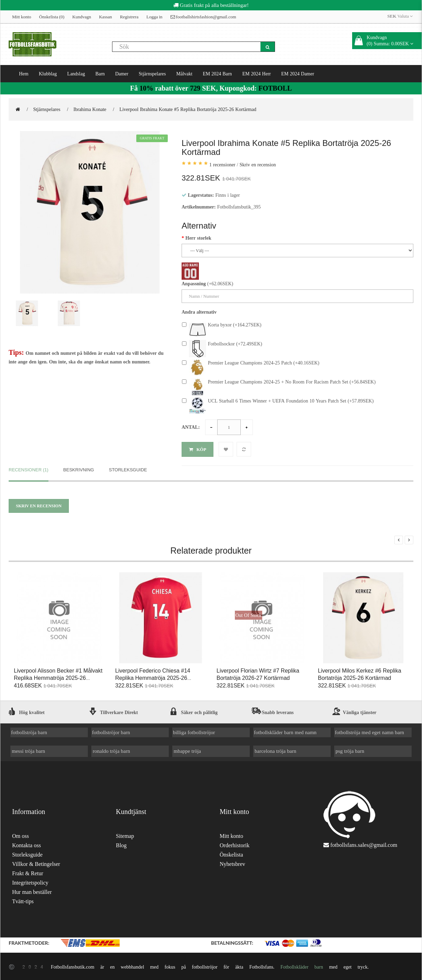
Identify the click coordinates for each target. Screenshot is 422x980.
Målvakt (185, 74)
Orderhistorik (235, 844)
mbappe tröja (187, 750)
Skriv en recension (258, 165)
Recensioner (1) (29, 468)
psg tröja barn (350, 750)
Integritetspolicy (30, 881)
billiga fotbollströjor (194, 731)
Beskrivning (79, 468)
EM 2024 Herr (256, 74)
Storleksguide (128, 468)
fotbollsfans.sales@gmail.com (364, 844)
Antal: (191, 427)
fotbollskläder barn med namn (285, 731)
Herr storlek (198, 238)
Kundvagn (82, 17)
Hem (24, 74)
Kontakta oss (26, 844)
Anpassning (194, 284)
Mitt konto (22, 17)
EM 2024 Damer (298, 74)
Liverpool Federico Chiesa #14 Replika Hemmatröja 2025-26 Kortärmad (153, 677)
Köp (198, 449)
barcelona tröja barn (275, 750)
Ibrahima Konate (90, 109)
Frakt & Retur (28, 872)
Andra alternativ (199, 312)
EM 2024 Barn (217, 74)
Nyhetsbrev (232, 863)
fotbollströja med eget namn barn (369, 731)
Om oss (20, 835)
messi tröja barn (28, 750)
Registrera (129, 17)
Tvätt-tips (23, 900)
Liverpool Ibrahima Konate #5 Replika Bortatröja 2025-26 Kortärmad (188, 109)
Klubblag (48, 74)
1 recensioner (222, 165)
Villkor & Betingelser (36, 863)
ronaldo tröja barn (111, 750)
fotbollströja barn (29, 731)
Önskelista (231, 853)
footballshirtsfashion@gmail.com (203, 17)
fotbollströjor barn (111, 731)
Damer (122, 74)
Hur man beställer (32, 891)
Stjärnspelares (152, 74)
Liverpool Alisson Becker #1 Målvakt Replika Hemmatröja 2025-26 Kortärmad (58, 677)
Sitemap (125, 835)
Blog (121, 844)
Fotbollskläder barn (302, 965)
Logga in (154, 17)
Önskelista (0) (52, 17)
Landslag (76, 74)
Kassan (105, 17)
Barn (100, 74)
